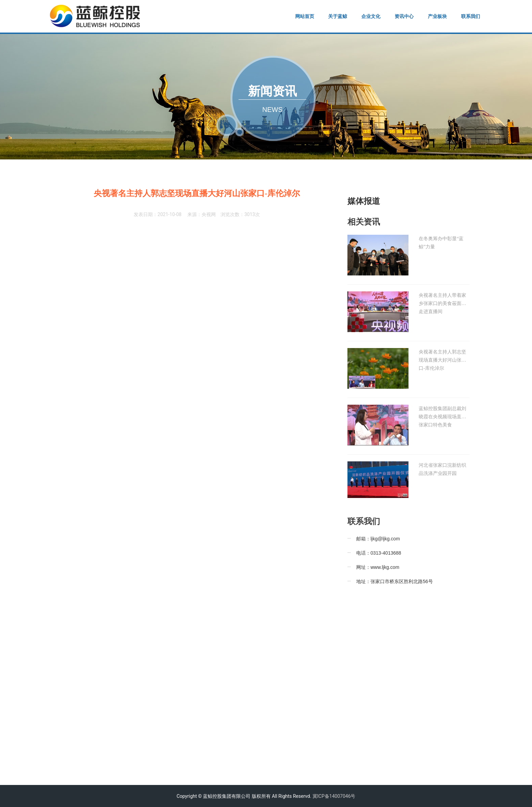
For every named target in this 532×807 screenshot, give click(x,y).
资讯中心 (404, 16)
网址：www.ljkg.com (378, 567)
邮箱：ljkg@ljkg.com (378, 539)
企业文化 (371, 16)
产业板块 (437, 16)
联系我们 (471, 16)
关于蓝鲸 (338, 16)
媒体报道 (364, 201)
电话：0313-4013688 (379, 553)
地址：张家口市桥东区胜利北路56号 (395, 581)
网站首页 (305, 16)
